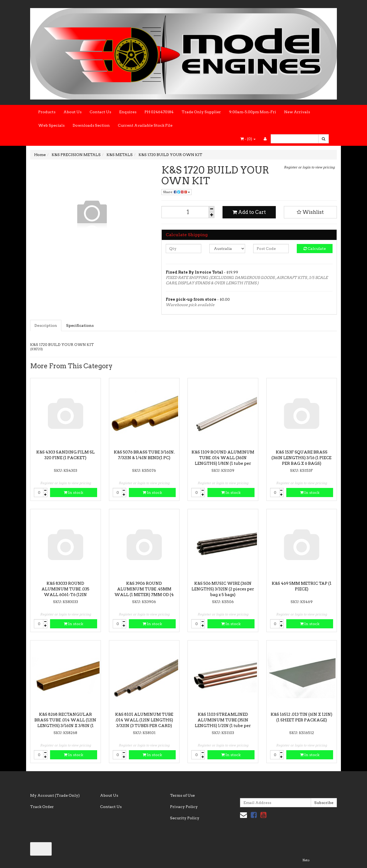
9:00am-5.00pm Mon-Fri (253, 112)
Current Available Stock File (145, 125)
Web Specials (51, 125)
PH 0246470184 (159, 112)
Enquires (128, 112)
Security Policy (185, 818)
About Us (73, 112)
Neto (306, 860)
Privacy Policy (184, 807)
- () (248, 139)
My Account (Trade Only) (55, 795)
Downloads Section (91, 125)
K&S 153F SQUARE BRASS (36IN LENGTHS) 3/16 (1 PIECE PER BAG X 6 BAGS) (301, 458)
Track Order (42, 807)
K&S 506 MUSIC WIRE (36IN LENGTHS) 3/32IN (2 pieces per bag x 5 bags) (223, 589)
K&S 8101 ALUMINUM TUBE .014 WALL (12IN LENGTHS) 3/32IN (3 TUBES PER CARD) (144, 720)
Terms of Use (182, 795)
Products (47, 112)
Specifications (80, 325)
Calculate (315, 249)
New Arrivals (297, 112)
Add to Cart (249, 212)
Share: (177, 192)
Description (46, 325)
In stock (73, 493)
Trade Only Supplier (201, 112)
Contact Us (100, 112)
